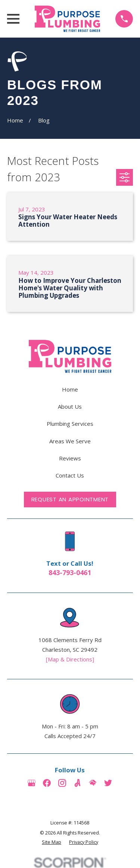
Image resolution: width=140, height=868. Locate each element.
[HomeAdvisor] (93, 783)
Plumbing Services (70, 424)
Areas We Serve (70, 441)
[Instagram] (62, 783)
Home (70, 389)
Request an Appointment (70, 499)
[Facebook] (47, 783)
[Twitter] (108, 783)
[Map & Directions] (70, 659)
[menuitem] (52, 842)
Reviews (70, 458)
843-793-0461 (70, 572)
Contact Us (70, 475)
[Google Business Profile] (32, 783)
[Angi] (77, 783)
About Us (70, 406)
